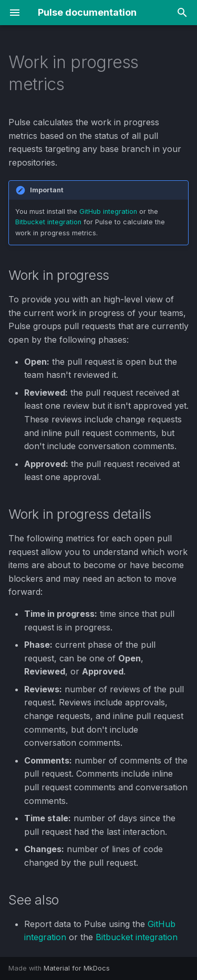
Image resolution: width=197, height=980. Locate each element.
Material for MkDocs (77, 968)
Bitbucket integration (48, 222)
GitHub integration (108, 211)
